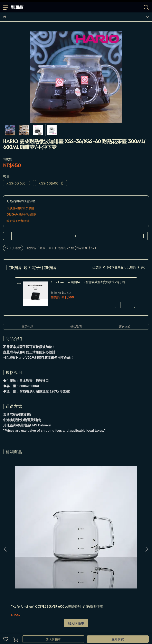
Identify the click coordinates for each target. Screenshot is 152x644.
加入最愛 (13, 248)
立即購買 (118, 639)
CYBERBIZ (109, 629)
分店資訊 (76, 557)
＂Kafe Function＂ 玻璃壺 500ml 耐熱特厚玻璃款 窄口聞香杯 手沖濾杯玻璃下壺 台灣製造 (122, 516)
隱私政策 (36, 557)
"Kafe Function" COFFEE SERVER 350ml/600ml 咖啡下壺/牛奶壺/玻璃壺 (75, 516)
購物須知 (22, 557)
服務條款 (49, 557)
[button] (146, 503)
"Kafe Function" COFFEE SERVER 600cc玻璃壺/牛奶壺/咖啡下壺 (29, 516)
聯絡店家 (63, 557)
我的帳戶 (9, 557)
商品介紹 (27, 326)
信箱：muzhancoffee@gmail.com (26, 587)
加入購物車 (53, 639)
